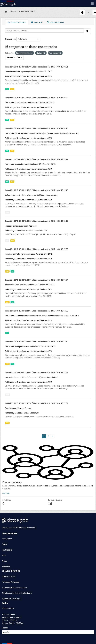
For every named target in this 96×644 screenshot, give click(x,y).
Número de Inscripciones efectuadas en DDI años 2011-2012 (30, 164)
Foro (4, 555)
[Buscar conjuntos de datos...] (44, 30)
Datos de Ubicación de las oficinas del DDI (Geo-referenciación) (31, 195)
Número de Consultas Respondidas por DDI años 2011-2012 (30, 103)
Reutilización (7, 550)
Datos (4, 544)
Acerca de (36, 22)
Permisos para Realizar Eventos (18, 408)
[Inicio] (6, 12)
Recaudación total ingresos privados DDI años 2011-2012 (29, 72)
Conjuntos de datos (17, 22)
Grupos (14, 11)
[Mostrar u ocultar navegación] (92, 3)
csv (12, 89)
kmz (7, 212)
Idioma (5, 628)
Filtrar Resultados (14, 57)
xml (7, 240)
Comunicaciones (27, 11)
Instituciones (7, 539)
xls (7, 89)
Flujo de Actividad (55, 22)
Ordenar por (10, 39)
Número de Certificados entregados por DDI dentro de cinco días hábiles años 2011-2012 (42, 133)
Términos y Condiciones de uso (14, 588)
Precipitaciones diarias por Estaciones (21, 226)
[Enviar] (87, 31)
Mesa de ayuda (8, 608)
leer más (6, 493)
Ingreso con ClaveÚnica (11, 599)
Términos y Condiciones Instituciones (17, 593)
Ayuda (5, 561)
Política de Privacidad (11, 582)
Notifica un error (8, 576)
